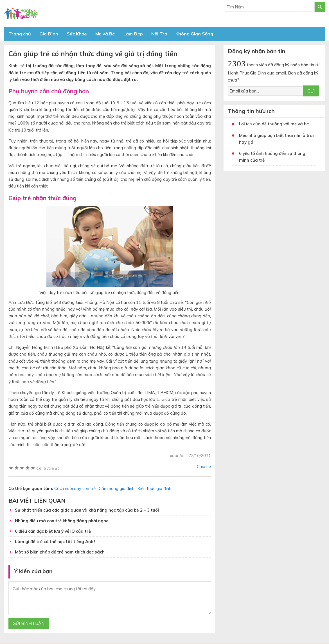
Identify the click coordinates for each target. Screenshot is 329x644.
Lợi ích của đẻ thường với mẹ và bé (274, 124)
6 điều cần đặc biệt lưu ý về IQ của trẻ (53, 531)
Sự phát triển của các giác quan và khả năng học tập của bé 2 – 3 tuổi (87, 510)
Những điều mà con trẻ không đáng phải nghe (62, 521)
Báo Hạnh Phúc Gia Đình (55, 13)
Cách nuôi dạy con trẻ (75, 488)
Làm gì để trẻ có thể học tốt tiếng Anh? (55, 542)
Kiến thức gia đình (154, 488)
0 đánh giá (48, 468)
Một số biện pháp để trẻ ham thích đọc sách (60, 552)
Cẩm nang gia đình (117, 488)
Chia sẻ (204, 466)
